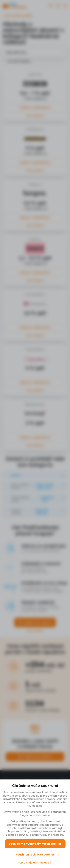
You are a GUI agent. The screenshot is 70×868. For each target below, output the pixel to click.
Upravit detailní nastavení (35, 863)
